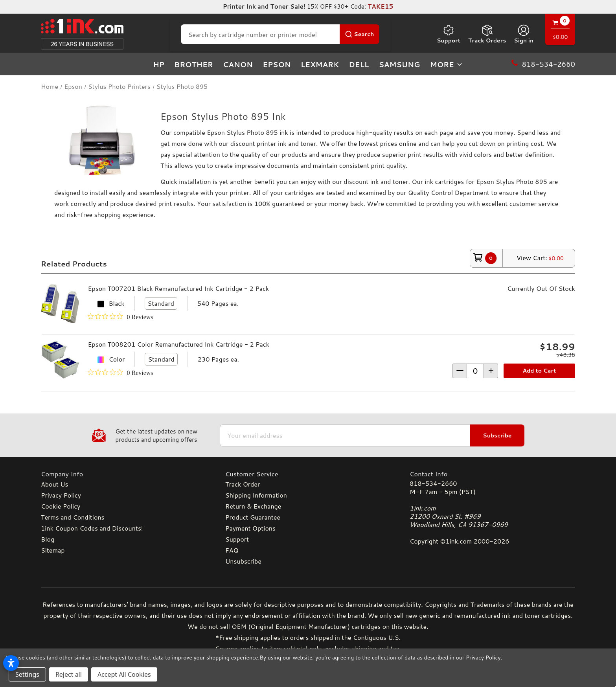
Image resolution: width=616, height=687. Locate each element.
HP (159, 64)
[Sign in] (524, 34)
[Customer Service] (308, 474)
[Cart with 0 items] (560, 30)
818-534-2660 (433, 483)
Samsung (399, 64)
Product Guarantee (253, 517)
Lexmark (320, 64)
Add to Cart (540, 371)
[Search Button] (359, 34)
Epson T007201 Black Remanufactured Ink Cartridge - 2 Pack (178, 288)
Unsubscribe (243, 561)
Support (449, 34)
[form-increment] (475, 371)
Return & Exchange (253, 506)
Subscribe (497, 435)
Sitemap (53, 550)
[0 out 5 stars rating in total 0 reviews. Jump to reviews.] (120, 317)
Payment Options (250, 528)
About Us (54, 484)
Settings (27, 674)
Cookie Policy (61, 506)
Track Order (243, 484)
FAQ (232, 550)
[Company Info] (124, 474)
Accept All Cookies (124, 674)
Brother (194, 64)
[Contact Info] (492, 474)
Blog (48, 539)
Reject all (69, 674)
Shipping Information (256, 495)
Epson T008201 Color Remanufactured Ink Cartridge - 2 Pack (178, 344)
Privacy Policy (61, 495)
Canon (238, 64)
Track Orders (487, 34)
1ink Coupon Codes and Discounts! (92, 528)
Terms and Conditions (73, 517)
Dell (359, 64)
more (447, 64)
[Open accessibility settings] (11, 663)
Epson (277, 64)
